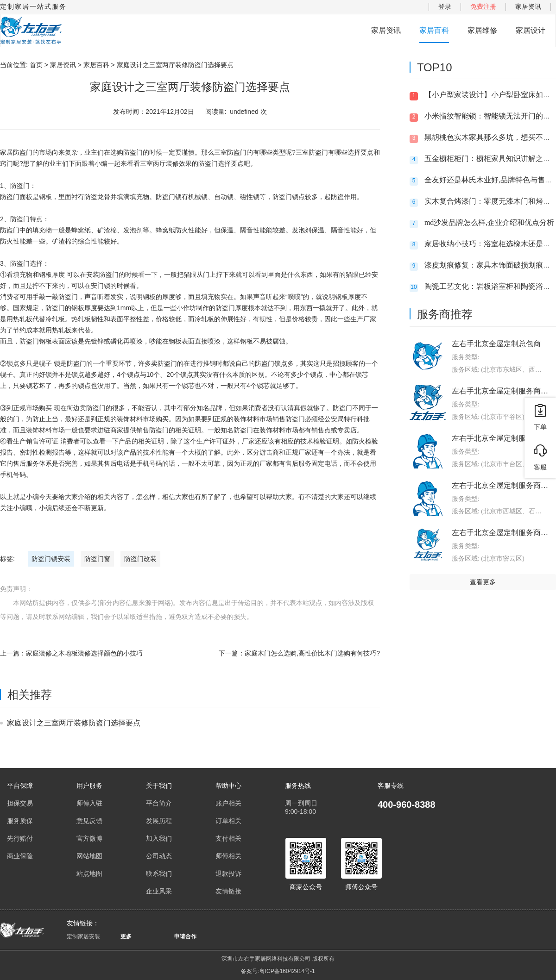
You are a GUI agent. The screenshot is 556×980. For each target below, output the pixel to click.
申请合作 (185, 936)
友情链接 (228, 891)
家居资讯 (528, 6)
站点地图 (89, 874)
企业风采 (159, 891)
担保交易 (20, 803)
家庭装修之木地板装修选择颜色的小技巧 (84, 653)
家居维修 (482, 30)
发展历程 (159, 821)
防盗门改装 (140, 559)
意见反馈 (89, 821)
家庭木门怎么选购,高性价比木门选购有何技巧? (312, 653)
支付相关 (228, 838)
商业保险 (20, 856)
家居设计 (531, 30)
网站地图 (89, 856)
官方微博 (89, 838)
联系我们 (159, 874)
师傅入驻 (89, 803)
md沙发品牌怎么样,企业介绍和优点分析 (489, 222)
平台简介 (159, 803)
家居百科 (434, 30)
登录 (445, 6)
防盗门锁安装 (51, 559)
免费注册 (483, 6)
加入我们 (159, 838)
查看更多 (483, 582)
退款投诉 (228, 874)
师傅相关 (228, 856)
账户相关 (228, 803)
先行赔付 (20, 838)
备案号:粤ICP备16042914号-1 (278, 971)
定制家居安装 (83, 936)
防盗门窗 (97, 559)
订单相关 (228, 821)
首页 (36, 65)
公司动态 (159, 856)
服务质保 (20, 821)
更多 (126, 936)
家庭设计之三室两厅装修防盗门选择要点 (74, 723)
